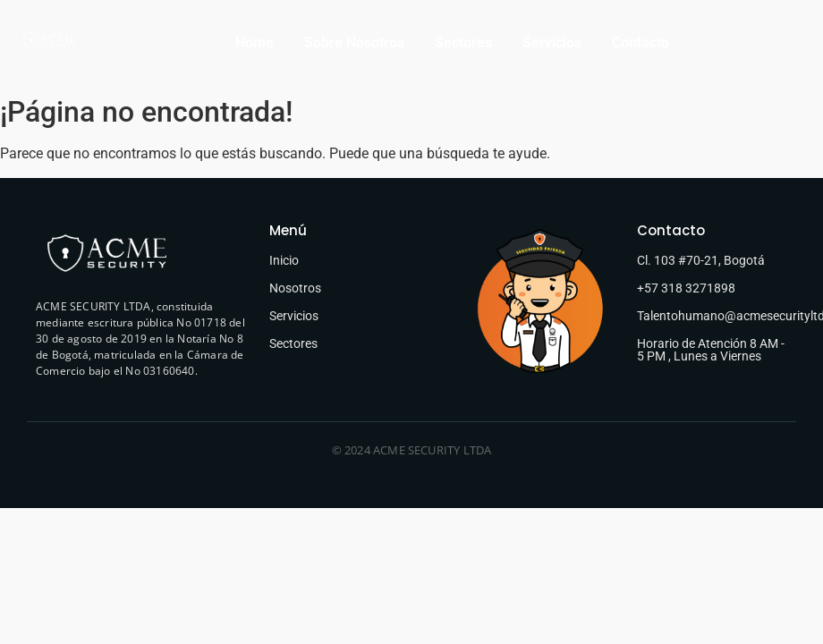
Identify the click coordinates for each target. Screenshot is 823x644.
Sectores (463, 42)
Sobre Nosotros (354, 42)
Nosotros (295, 288)
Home (255, 42)
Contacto (641, 42)
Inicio (284, 260)
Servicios (552, 42)
